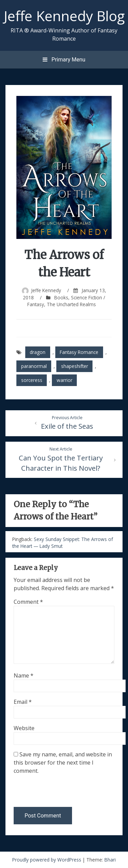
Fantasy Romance (79, 352)
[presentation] (60, 792)
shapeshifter (75, 366)
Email (23, 702)
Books (61, 297)
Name (24, 675)
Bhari (110, 860)
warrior (65, 380)
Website (24, 728)
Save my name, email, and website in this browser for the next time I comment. (63, 763)
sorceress (32, 380)
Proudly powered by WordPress (47, 860)
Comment (28, 602)
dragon (38, 352)
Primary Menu (64, 60)
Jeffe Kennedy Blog (64, 16)
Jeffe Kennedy (46, 290)
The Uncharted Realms (71, 304)
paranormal (34, 366)
